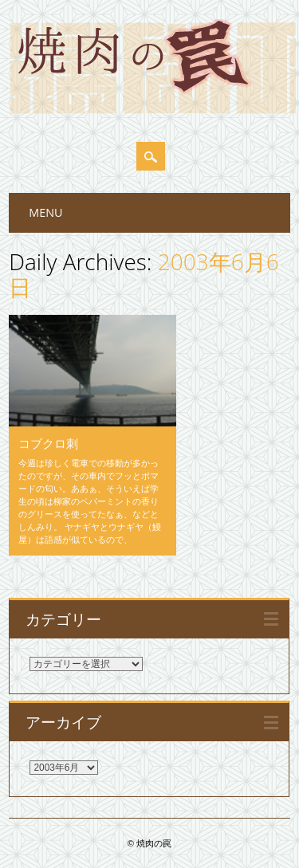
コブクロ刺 (48, 443)
